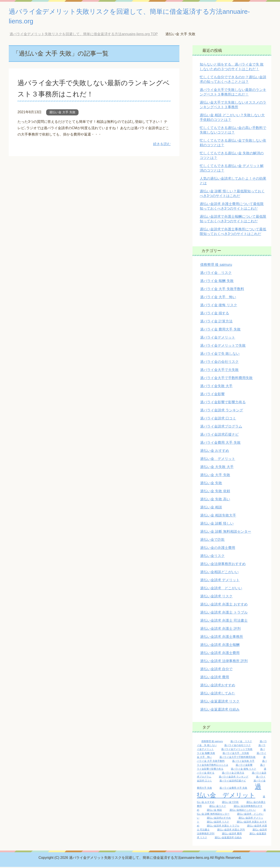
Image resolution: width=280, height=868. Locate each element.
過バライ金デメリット (218, 338)
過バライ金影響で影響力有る (223, 403)
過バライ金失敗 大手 (216, 387)
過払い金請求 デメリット (220, 581)
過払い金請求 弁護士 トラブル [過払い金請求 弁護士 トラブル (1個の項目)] (223, 827)
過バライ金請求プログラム (221, 427)
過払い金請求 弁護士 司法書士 (224, 622)
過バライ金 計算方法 (216, 322)
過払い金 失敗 (211, 484)
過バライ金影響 (212, 395)
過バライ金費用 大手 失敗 (220, 444)
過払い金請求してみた (218, 694)
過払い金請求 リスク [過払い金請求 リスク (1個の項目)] (218, 823)
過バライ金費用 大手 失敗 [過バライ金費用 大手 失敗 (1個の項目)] (233, 789)
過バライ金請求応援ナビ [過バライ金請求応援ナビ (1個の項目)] (233, 782)
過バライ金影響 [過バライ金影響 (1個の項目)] (244, 766)
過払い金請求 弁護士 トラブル (224, 613)
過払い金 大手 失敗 (62, 113)
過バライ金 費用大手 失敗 (220, 330)
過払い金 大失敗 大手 (217, 468)
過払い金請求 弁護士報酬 (220, 646)
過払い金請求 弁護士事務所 (222, 638)
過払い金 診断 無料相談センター (226, 533)
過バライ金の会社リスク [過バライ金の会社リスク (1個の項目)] (237, 746)
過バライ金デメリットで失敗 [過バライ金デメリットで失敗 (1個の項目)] (237, 750)
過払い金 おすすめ (215, 452)
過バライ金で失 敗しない (220, 355)
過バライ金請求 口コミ (218, 419)
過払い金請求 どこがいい (221, 589)
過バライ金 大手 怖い (218, 298)
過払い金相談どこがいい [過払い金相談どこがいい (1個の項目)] (243, 811)
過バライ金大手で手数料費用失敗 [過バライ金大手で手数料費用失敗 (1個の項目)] (237, 758)
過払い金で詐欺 (212, 541)
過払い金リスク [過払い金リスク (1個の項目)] (218, 807)
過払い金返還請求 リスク (220, 702)
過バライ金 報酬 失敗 (217, 282)
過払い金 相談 (211, 508)
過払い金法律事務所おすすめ (223, 565)
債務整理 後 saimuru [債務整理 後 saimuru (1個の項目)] (212, 742)
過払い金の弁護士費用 (218, 549)
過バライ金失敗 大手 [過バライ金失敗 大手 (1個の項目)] (243, 762)
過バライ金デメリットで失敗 (223, 347)
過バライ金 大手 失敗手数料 (222, 290)
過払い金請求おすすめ (218, 686)
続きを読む (162, 145)
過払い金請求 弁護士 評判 (220, 630)
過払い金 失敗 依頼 (215, 492)
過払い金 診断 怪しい (217, 524)
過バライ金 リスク (216, 274)
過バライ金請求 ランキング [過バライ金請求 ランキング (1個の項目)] (234, 778)
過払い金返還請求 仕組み (220, 711)
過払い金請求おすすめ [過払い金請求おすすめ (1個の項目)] (219, 819)
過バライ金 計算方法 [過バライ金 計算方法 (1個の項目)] (233, 774)
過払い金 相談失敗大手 (218, 516)
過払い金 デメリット (218, 460)
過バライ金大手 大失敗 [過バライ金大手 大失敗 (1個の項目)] (236, 754)
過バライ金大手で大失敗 (219, 371)
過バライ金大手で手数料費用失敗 (226, 379)
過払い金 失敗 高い (215, 500)
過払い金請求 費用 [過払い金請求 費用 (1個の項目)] (232, 835)
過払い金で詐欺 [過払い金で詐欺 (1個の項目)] (230, 803)
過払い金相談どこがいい (219, 573)
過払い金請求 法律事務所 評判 (224, 662)
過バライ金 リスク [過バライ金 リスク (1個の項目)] (241, 742)
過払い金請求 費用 (215, 678)
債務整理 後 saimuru (216, 266)
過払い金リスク (212, 557)
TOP (84, 35)
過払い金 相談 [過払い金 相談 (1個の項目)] (214, 811)
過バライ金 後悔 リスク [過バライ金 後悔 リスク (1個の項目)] (243, 770)
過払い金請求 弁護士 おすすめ (224, 605)
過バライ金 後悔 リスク (219, 306)
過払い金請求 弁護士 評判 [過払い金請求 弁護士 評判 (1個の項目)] (231, 831)
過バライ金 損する (215, 314)
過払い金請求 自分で (216, 670)
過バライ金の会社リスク (219, 363)
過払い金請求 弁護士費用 (220, 654)
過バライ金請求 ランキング (222, 411)
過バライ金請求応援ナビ (219, 436)
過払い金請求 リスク (216, 597)
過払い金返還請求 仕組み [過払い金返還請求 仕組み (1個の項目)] (228, 838)
